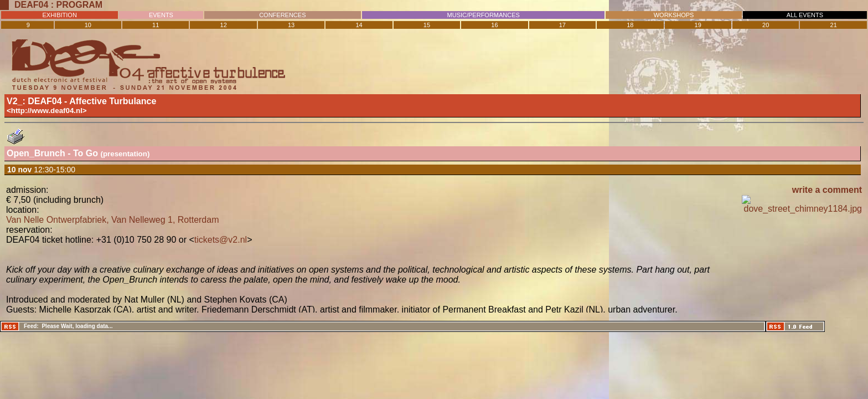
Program (80, 5)
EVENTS (161, 15)
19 (698, 25)
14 (359, 25)
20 (766, 25)
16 (494, 25)
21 (834, 25)
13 (291, 25)
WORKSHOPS (674, 15)
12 (224, 25)
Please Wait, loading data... (77, 326)
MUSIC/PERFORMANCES (484, 15)
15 (427, 25)
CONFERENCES (282, 15)
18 (630, 25)
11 (156, 25)
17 (562, 25)
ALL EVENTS (805, 15)
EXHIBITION (60, 15)
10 (88, 25)
